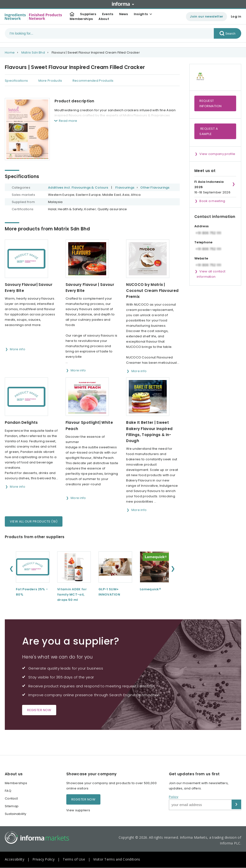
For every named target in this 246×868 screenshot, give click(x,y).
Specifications (16, 81)
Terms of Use (74, 859)
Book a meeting (212, 201)
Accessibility (15, 859)
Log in (236, 16)
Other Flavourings (155, 188)
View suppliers (78, 810)
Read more (68, 121)
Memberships (81, 19)
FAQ (8, 791)
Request (211, 103)
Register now (39, 710)
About (104, 19)
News (124, 14)
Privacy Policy (43, 859)
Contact (11, 798)
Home (10, 52)
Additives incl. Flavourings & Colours (78, 188)
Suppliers (88, 14)
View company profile (217, 154)
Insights (141, 14)
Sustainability (15, 814)
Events (108, 14)
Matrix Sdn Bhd (33, 52)
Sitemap (12, 806)
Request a (209, 131)
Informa (123, 4)
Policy (174, 797)
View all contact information (211, 274)
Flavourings (125, 188)
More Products (50, 81)
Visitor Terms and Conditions (117, 859)
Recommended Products (93, 81)
